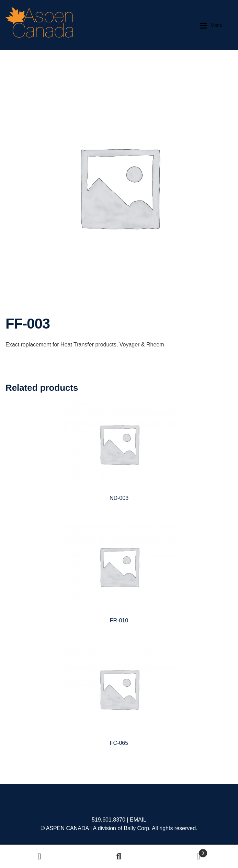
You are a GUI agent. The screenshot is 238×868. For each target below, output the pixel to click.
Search (119, 856)
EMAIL (138, 820)
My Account (40, 856)
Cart (183, 852)
